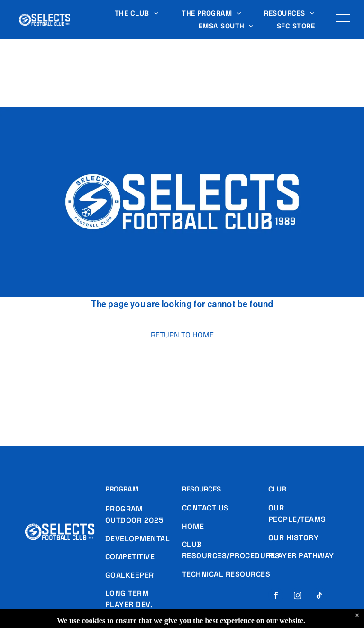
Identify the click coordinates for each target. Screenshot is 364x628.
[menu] (343, 18)
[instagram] (298, 596)
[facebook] (276, 596)
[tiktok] (319, 596)
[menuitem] (137, 14)
